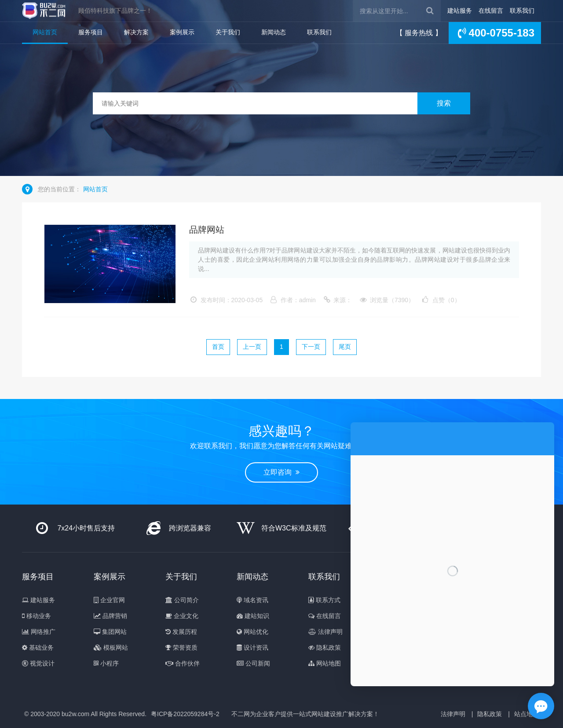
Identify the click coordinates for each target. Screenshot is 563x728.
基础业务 (38, 648)
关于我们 (228, 32)
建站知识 (253, 616)
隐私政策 (325, 648)
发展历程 (181, 632)
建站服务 (460, 11)
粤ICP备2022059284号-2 (185, 714)
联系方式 (324, 600)
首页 (218, 347)
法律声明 (325, 632)
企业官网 (109, 600)
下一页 (311, 347)
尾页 (345, 347)
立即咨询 (281, 472)
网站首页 (45, 32)
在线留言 (491, 11)
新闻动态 (274, 32)
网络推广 (39, 632)
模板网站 (111, 648)
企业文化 (182, 616)
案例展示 (182, 32)
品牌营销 (110, 616)
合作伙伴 (183, 663)
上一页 (252, 347)
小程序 (106, 663)
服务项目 (91, 32)
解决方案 (136, 32)
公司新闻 (253, 663)
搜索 (444, 103)
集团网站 (110, 632)
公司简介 (182, 600)
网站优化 (252, 632)
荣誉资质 (181, 648)
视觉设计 (38, 663)
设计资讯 (252, 648)
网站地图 (325, 663)
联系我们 (522, 11)
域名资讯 (252, 600)
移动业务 (37, 616)
